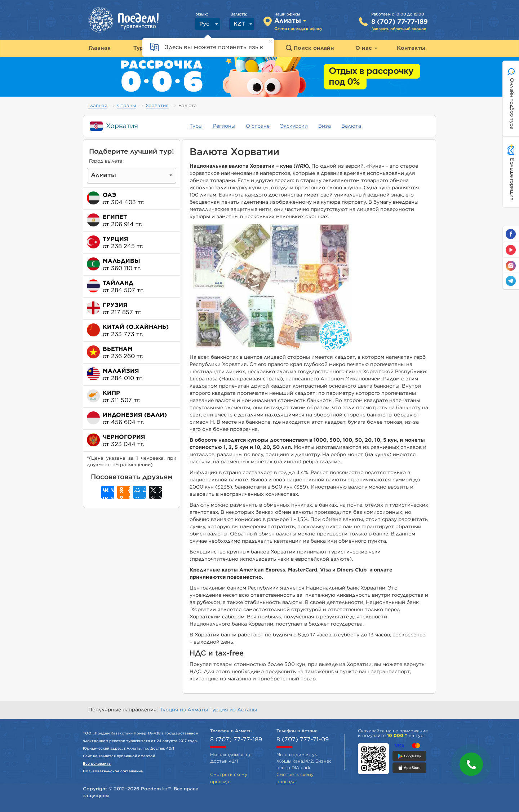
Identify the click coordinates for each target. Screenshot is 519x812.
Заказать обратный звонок (399, 29)
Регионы (224, 126)
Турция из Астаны (233, 710)
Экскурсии (294, 126)
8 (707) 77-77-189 (400, 22)
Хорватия (157, 106)
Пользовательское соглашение (113, 771)
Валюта (351, 126)
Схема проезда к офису (298, 29)
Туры (196, 126)
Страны (127, 106)
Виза (325, 126)
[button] (471, 764)
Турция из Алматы (185, 710)
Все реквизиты (97, 764)
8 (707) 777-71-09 (303, 740)
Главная (98, 106)
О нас (366, 48)
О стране (258, 126)
